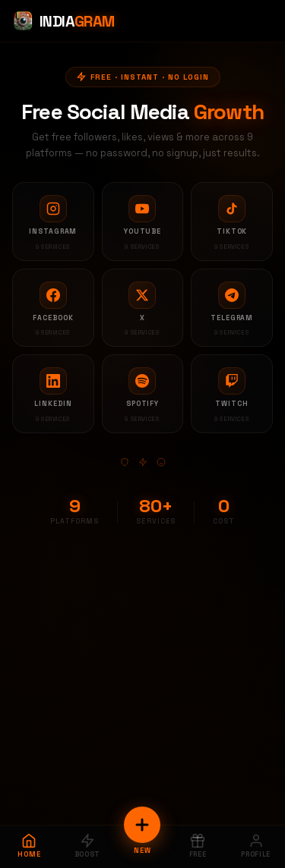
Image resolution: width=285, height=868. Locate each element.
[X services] (143, 308)
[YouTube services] (143, 222)
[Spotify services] (143, 394)
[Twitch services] (232, 394)
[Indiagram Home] (63, 21)
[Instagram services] (53, 222)
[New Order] (142, 825)
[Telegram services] (232, 308)
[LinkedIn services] (53, 394)
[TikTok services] (232, 222)
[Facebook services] (53, 308)
